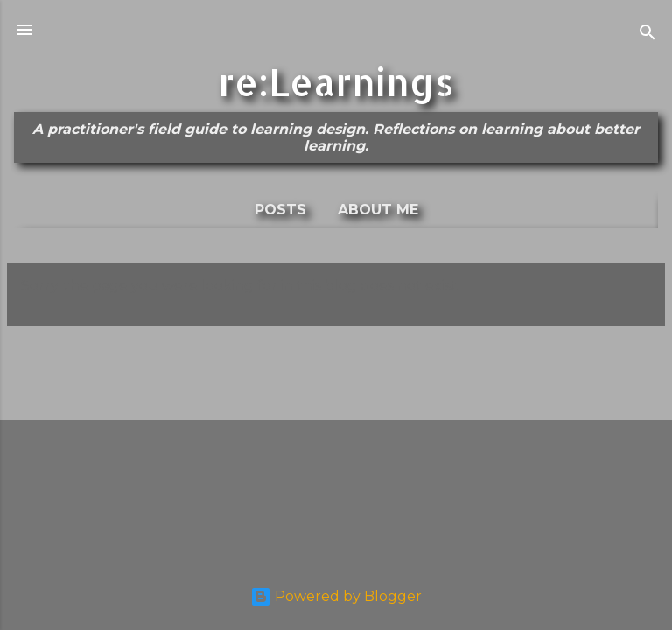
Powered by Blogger (336, 596)
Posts (280, 210)
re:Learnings (336, 81)
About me (378, 210)
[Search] (647, 35)
